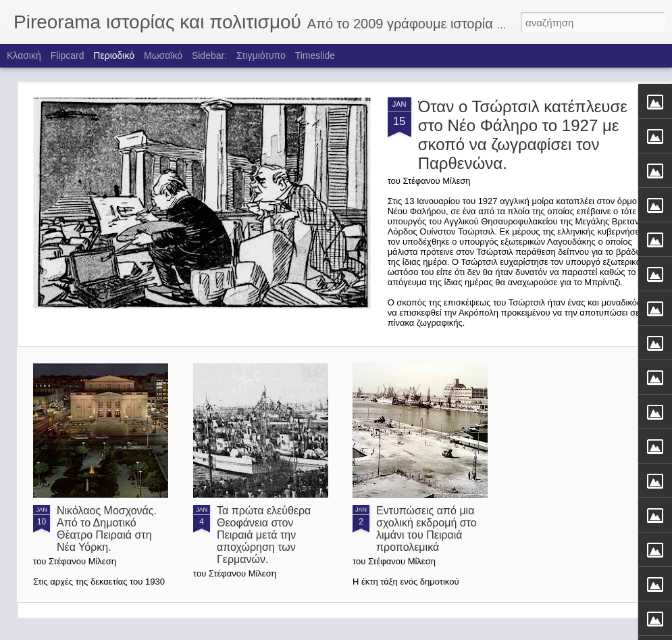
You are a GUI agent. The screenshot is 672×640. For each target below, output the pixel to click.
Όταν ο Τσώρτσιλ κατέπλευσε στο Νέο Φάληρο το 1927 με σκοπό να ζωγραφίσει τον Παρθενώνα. (523, 135)
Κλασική (24, 55)
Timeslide (315, 55)
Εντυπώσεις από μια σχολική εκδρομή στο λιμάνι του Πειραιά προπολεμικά (427, 529)
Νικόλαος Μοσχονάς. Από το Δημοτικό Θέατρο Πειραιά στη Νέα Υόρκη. (107, 529)
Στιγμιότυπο (261, 55)
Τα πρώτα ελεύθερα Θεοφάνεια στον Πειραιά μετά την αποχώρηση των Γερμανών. (264, 535)
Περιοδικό (114, 55)
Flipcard (68, 55)
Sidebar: (209, 55)
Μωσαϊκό (163, 55)
